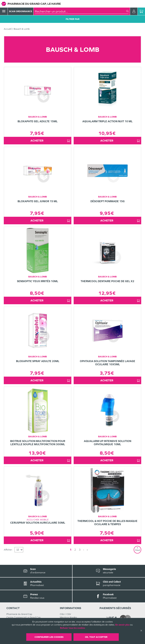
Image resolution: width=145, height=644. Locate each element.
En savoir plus (122, 625)
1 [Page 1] (71, 550)
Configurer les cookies (49, 637)
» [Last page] (87, 550)
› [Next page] (84, 550)
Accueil (7, 29)
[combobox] (81, 11)
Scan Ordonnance (21, 11)
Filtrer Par (73, 19)
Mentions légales (68, 617)
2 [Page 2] (75, 550)
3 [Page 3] (80, 550)
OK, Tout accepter (96, 637)
